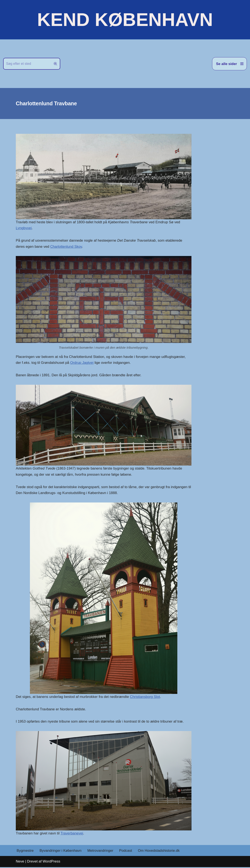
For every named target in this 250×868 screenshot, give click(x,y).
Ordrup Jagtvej (82, 363)
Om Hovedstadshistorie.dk (160, 851)
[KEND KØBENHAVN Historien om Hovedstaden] (125, 20)
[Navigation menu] (229, 64)
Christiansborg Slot (146, 697)
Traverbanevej (72, 834)
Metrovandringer (101, 851)
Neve (20, 862)
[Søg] (27, 64)
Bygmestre (25, 851)
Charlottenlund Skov (66, 247)
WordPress (51, 862)
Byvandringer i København (61, 851)
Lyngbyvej (24, 228)
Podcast (126, 851)
